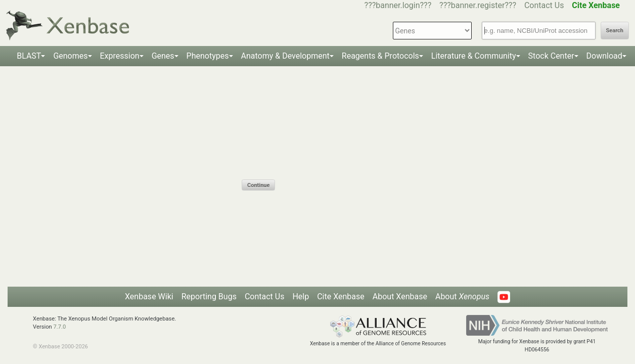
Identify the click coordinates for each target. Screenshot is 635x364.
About (462, 297)
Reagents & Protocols (380, 56)
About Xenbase (400, 297)
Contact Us (544, 5)
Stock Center (551, 56)
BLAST (29, 56)
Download (604, 56)
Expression (120, 56)
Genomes (70, 56)
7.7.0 (60, 327)
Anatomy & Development (285, 56)
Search (615, 31)
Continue (258, 185)
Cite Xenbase (341, 297)
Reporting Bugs (209, 297)
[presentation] (319, 160)
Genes (163, 56)
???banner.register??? (478, 5)
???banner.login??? (398, 5)
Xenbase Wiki (149, 297)
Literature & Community (474, 56)
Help (301, 297)
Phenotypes (208, 56)
